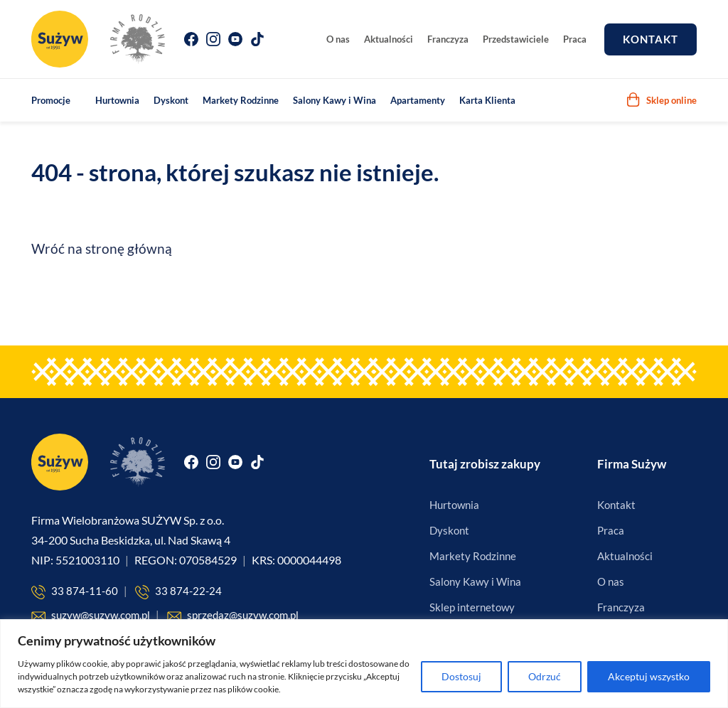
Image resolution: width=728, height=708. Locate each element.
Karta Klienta (487, 100)
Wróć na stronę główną (102, 248)
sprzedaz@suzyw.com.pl (233, 616)
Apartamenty (418, 100)
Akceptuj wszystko (649, 676)
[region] (364, 664)
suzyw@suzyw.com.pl (91, 616)
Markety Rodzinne (241, 100)
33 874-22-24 (178, 592)
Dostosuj (461, 676)
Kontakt (651, 39)
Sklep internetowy (472, 607)
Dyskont (171, 100)
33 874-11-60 (75, 592)
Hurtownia (117, 100)
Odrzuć (545, 676)
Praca (575, 39)
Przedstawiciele (516, 39)
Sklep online (662, 100)
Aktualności (389, 39)
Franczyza (448, 39)
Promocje (51, 100)
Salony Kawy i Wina (334, 100)
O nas (338, 39)
